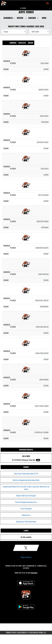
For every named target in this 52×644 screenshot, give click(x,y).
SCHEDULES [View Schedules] (8, 18)
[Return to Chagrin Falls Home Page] (4, 3)
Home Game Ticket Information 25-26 (26, 473)
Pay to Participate (26, 509)
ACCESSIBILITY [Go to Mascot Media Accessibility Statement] (22, 632)
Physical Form (26, 515)
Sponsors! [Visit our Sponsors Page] (34, 573)
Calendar (24, 8)
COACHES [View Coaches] (32, 18)
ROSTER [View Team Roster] (20, 18)
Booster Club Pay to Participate (26, 496)
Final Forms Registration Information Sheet (26, 480)
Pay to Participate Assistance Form (26, 502)
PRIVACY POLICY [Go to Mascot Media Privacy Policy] (11, 632)
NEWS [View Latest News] (44, 18)
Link (38, 460)
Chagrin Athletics (26, 557)
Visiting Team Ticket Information (26, 522)
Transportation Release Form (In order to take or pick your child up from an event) (26, 488)
